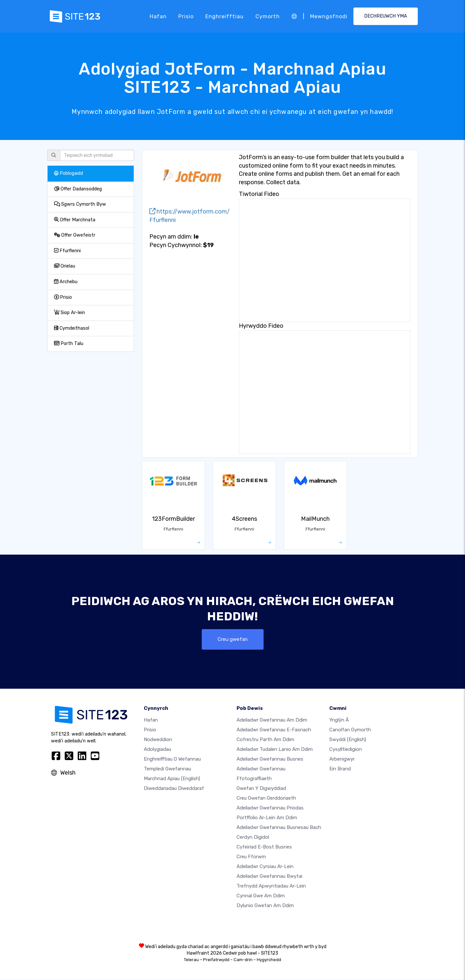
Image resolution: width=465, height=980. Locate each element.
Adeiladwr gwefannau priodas (270, 808)
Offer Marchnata (75, 220)
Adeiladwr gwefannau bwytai (269, 877)
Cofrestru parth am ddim (265, 740)
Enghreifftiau (225, 16)
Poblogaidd (68, 173)
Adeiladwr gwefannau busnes (270, 760)
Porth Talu (69, 344)
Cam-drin (243, 960)
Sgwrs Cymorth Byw (80, 204)
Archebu (66, 282)
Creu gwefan (232, 639)
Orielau (65, 266)
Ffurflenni (67, 251)
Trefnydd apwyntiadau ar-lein (271, 887)
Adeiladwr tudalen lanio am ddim (275, 750)
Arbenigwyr (342, 760)
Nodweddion (158, 740)
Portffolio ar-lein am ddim (267, 818)
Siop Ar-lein (69, 313)
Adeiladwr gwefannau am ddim (272, 721)
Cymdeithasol (72, 328)
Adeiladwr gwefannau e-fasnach (274, 730)
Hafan (158, 16)
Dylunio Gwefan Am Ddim (265, 906)
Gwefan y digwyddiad (261, 789)
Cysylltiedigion (346, 750)
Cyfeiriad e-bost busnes (264, 848)
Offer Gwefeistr (75, 235)
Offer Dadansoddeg (78, 189)
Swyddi (348, 740)
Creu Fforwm (251, 857)
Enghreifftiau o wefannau (172, 760)
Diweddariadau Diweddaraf (174, 789)
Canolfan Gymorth (350, 730)
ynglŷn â (339, 721)
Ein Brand (340, 769)
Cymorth (268, 16)
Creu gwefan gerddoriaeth (266, 799)
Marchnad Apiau (172, 779)
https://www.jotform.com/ (190, 212)
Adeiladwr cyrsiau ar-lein (265, 867)
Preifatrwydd (216, 960)
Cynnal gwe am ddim (261, 896)
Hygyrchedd (269, 960)
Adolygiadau (157, 750)
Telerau (191, 960)
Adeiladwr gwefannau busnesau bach (279, 828)
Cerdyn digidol (253, 838)
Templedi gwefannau (167, 769)
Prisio (186, 16)
